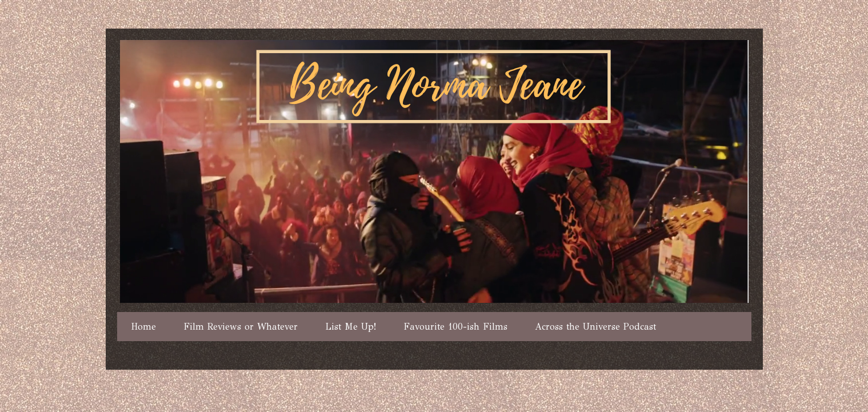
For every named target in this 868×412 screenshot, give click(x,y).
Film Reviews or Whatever (241, 327)
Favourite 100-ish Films (455, 327)
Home (143, 327)
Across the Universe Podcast (595, 327)
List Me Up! (351, 327)
